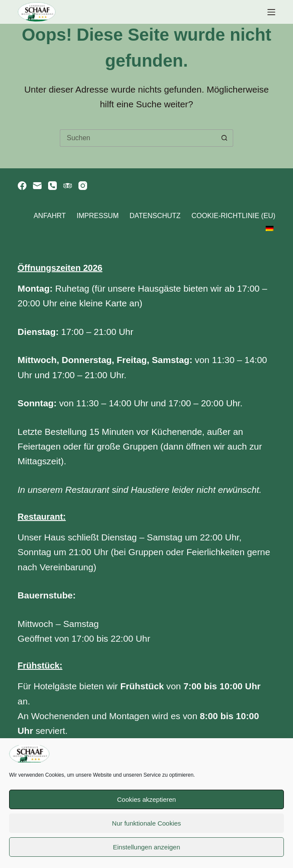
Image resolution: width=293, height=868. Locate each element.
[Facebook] (22, 186)
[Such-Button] (225, 138)
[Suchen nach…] (138, 138)
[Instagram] (83, 186)
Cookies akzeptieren (146, 799)
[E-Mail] (37, 186)
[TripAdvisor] (68, 186)
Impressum (98, 216)
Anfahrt (49, 216)
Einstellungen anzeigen (146, 847)
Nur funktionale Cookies (146, 823)
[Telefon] (52, 186)
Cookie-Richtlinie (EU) (234, 216)
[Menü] (271, 12)
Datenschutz (155, 216)
